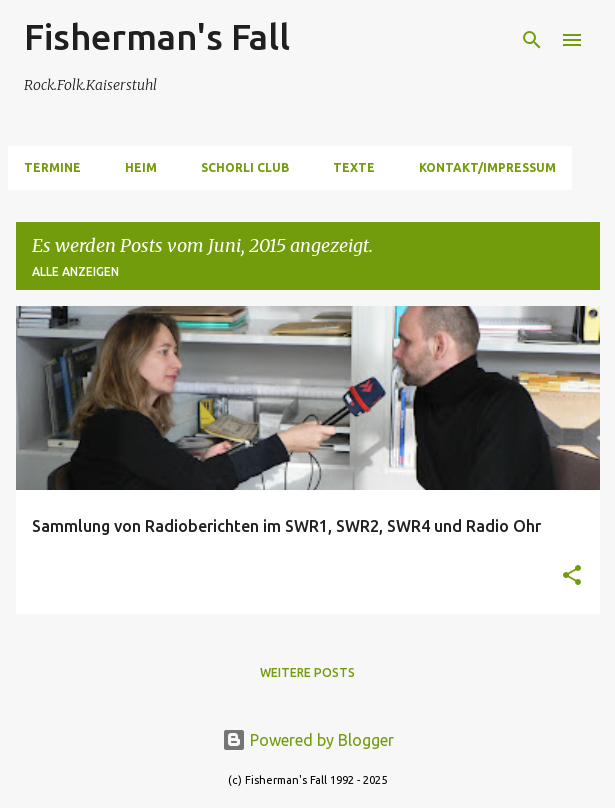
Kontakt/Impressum (487, 167)
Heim (141, 167)
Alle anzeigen (75, 271)
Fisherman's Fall (157, 36)
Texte (354, 167)
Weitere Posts (307, 672)
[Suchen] (532, 40)
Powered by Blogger (308, 740)
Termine (52, 167)
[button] (572, 576)
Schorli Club (245, 167)
